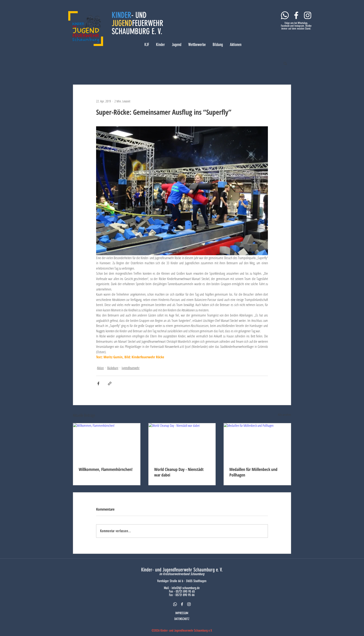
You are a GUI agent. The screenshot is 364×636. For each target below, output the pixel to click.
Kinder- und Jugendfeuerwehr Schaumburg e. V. (182, 570)
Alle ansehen (284, 415)
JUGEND (122, 23)
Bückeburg (113, 368)
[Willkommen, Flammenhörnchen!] (107, 442)
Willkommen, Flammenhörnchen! (106, 469)
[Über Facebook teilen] (98, 383)
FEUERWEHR (148, 23)
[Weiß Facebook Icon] (296, 15)
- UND (139, 15)
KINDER (121, 15)
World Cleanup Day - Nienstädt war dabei (179, 472)
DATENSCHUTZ (182, 619)
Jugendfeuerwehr (131, 368)
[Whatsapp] (285, 15)
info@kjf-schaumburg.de (186, 588)
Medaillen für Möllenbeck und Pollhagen (253, 472)
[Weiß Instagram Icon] (308, 15)
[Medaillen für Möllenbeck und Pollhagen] (257, 442)
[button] (285, 63)
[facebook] (182, 604)
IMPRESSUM (182, 613)
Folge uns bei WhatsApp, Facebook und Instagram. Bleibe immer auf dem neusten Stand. (296, 26)
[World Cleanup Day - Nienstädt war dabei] (182, 442)
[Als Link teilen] (110, 383)
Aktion (100, 368)
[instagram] (189, 604)
